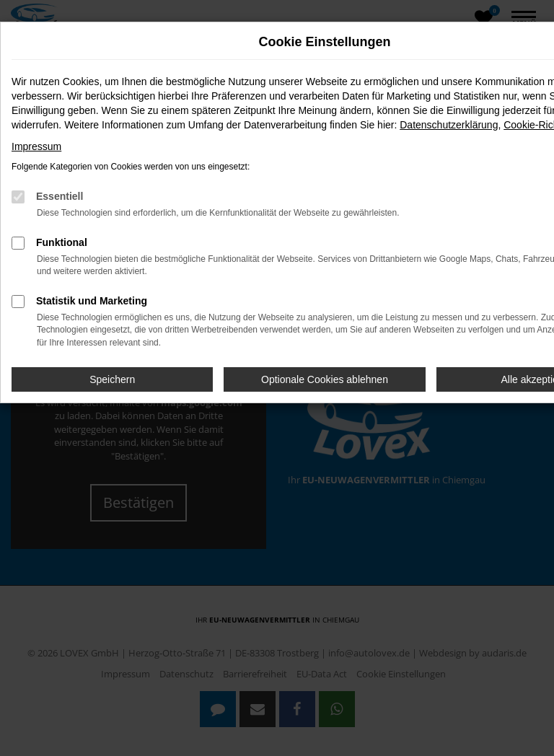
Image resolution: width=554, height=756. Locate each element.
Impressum (36, 146)
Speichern (112, 379)
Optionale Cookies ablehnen (325, 379)
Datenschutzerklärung (449, 125)
